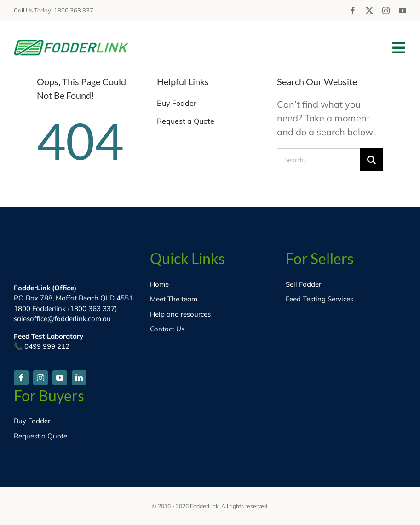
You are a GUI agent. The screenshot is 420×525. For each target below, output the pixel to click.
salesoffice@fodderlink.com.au (62, 319)
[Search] (372, 160)
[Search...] (319, 160)
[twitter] (369, 11)
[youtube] (403, 11)
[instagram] (386, 11)
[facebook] (353, 11)
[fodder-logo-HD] (71, 44)
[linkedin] (79, 378)
